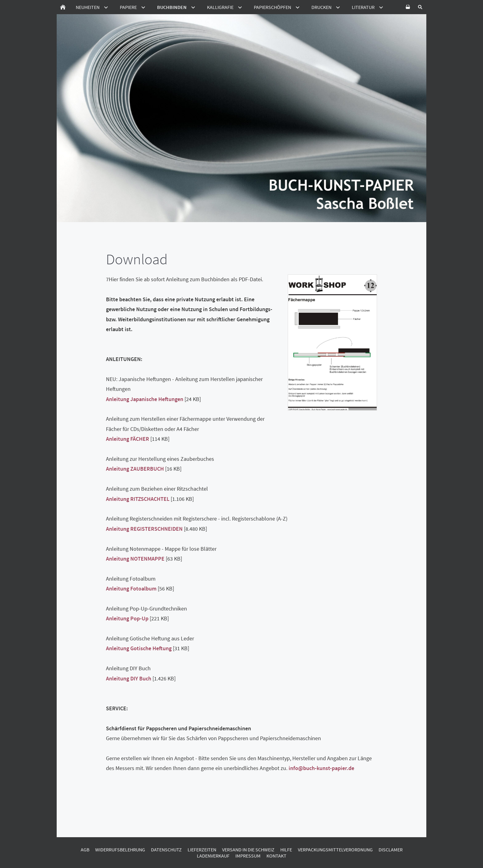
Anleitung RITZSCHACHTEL (138, 499)
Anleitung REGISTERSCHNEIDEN (144, 529)
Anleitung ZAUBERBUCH (135, 469)
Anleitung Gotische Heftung (139, 648)
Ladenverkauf (213, 856)
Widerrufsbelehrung (120, 850)
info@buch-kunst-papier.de (321, 768)
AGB (85, 850)
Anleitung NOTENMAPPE (135, 559)
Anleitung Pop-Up (127, 618)
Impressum (248, 856)
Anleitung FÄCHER (128, 439)
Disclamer (391, 850)
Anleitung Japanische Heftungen (145, 399)
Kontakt (276, 856)
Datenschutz (166, 850)
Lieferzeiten (202, 850)
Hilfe (286, 850)
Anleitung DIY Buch (129, 678)
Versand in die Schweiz (248, 850)
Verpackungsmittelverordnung (335, 850)
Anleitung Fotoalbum (131, 588)
